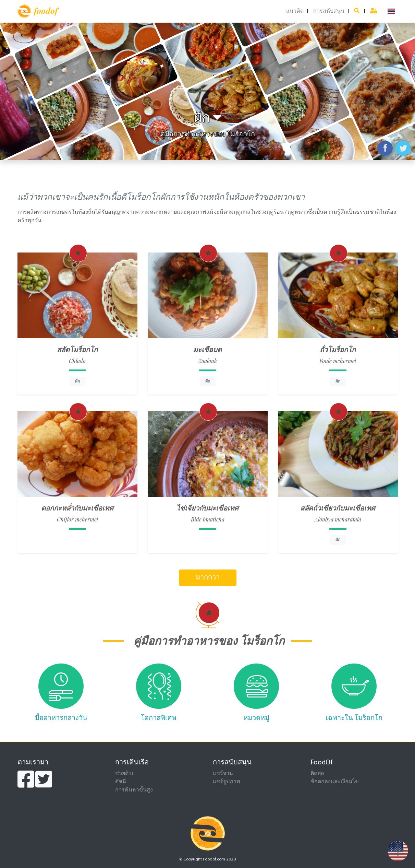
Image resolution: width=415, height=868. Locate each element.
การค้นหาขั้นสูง (134, 790)
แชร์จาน (223, 774)
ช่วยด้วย (125, 774)
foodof (38, 11)
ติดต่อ (317, 774)
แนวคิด (295, 11)
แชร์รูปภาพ (227, 782)
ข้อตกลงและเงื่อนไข (335, 782)
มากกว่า (208, 578)
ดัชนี (121, 782)
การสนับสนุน (329, 11)
